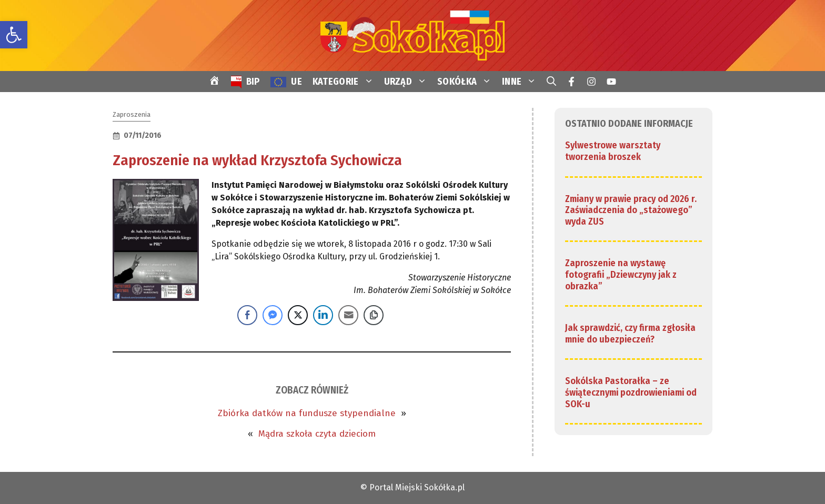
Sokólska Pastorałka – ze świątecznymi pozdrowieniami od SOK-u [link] (631, 392)
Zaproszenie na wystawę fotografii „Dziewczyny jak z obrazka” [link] (621, 274)
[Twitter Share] (298, 315)
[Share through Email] (348, 315)
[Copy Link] (374, 315)
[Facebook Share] (247, 315)
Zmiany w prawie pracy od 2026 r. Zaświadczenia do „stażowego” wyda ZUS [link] (631, 210)
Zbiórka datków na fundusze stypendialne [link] (307, 413)
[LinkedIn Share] (323, 315)
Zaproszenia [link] (132, 114)
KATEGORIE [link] (346, 82)
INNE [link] (522, 82)
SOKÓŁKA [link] (467, 82)
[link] (14, 35)
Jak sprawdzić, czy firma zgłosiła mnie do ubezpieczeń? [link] (630, 334)
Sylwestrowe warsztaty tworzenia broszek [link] (613, 151)
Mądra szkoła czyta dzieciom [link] (317, 434)
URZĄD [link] (408, 82)
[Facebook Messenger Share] (273, 315)
